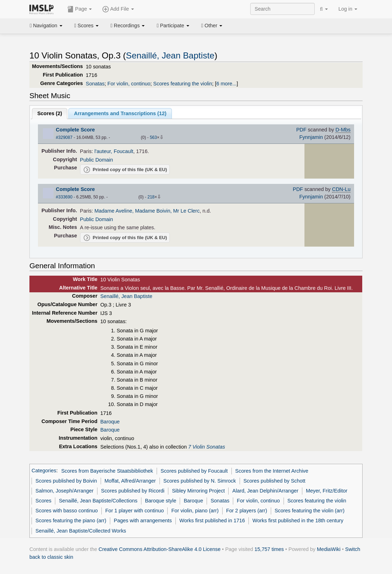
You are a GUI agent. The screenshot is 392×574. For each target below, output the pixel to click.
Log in (348, 9)
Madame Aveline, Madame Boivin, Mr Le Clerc (147, 211)
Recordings (128, 26)
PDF (301, 130)
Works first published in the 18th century (298, 520)
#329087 (64, 137)
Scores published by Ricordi (133, 491)
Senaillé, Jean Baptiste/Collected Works (81, 531)
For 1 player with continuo (135, 511)
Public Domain (97, 160)
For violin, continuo (129, 84)
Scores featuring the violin (183, 84)
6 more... (226, 84)
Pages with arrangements (143, 520)
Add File (118, 9)
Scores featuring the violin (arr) (310, 511)
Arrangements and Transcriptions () (120, 113)
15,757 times (269, 549)
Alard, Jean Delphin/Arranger (265, 491)
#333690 (64, 197)
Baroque (110, 422)
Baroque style (161, 501)
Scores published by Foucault (194, 471)
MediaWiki (329, 549)
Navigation (46, 26)
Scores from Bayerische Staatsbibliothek (107, 471)
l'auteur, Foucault (114, 151)
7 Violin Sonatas (207, 447)
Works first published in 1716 (212, 520)
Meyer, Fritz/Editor (327, 491)
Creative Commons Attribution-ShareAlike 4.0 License (159, 549)
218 (151, 197)
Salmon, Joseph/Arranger (65, 491)
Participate (173, 26)
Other (212, 26)
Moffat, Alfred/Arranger (130, 481)
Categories (44, 471)
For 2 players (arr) (247, 511)
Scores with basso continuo (67, 511)
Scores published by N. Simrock (200, 481)
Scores (86, 26)
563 (153, 137)
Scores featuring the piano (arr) (71, 520)
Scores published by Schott (275, 481)
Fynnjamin (311, 137)
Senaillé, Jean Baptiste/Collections (98, 501)
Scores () (50, 113)
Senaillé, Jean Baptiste (170, 55)
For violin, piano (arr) (195, 511)
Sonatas (95, 84)
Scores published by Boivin (66, 481)
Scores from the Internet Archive (272, 471)
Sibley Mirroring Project (198, 491)
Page (80, 9)
